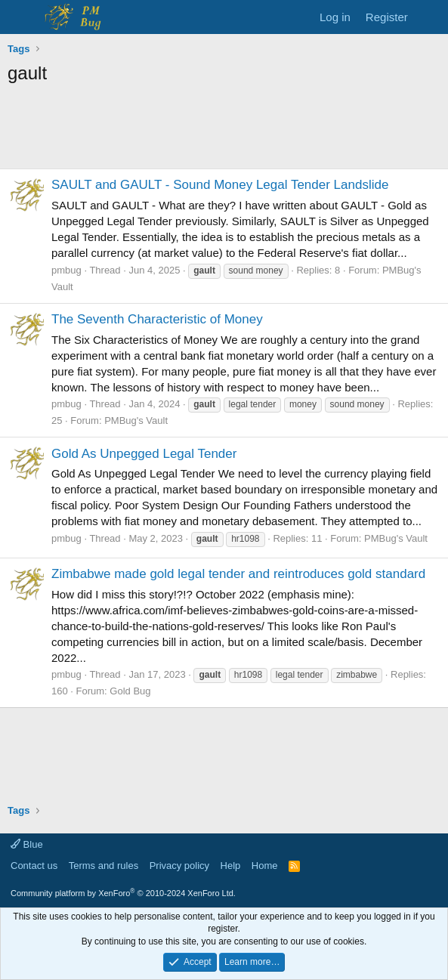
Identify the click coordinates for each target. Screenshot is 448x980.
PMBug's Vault (136, 420)
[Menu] (21, 17)
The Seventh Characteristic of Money (157, 319)
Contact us (34, 866)
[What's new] (430, 17)
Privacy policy (179, 866)
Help (231, 866)
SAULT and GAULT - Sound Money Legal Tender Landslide (220, 185)
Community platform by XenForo (123, 893)
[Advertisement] (224, 131)
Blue (27, 844)
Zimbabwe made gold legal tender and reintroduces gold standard (238, 574)
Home (265, 866)
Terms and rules (104, 866)
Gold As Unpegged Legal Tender (144, 454)
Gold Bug (130, 691)
